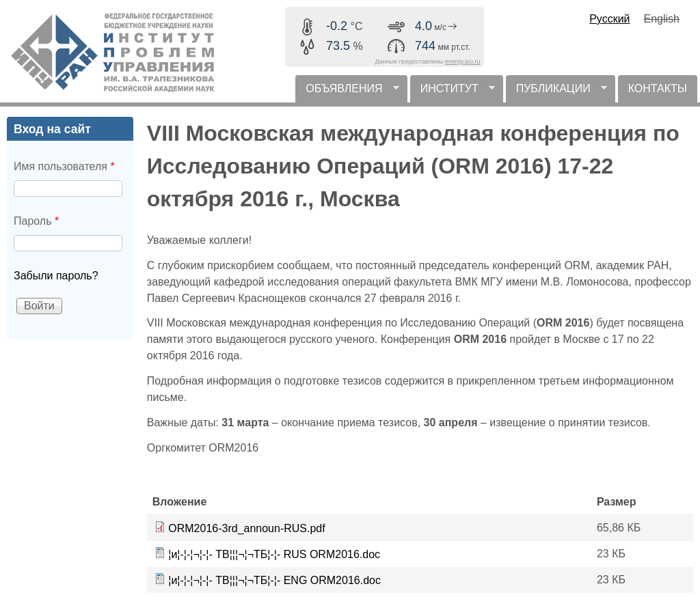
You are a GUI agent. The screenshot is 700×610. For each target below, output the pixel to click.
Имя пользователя (64, 166)
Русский (609, 19)
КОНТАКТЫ (658, 88)
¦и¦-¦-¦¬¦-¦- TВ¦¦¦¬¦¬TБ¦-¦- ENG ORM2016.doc (274, 580)
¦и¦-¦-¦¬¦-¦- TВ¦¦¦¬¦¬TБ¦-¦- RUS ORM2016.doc (274, 554)
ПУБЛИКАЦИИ (556, 93)
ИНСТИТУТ (453, 93)
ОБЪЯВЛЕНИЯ (347, 93)
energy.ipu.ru (463, 61)
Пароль (36, 221)
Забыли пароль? (56, 276)
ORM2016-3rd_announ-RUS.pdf (246, 528)
